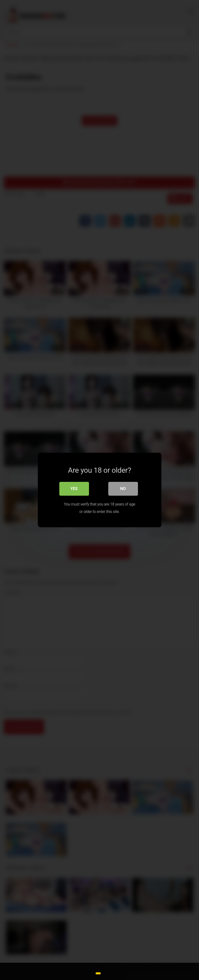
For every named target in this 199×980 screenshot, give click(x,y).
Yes (74, 489)
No (123, 489)
